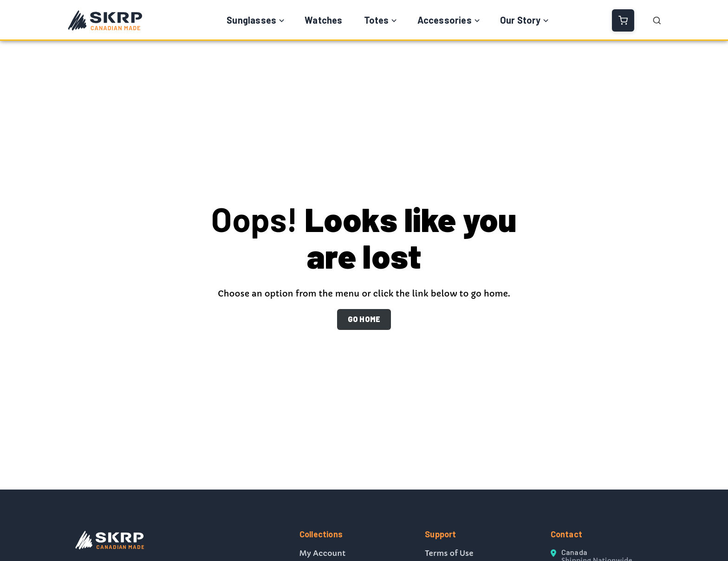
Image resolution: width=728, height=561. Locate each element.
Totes (377, 20)
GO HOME (364, 319)
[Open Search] (657, 20)
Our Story (520, 20)
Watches (323, 20)
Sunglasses (251, 20)
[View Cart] (623, 20)
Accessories (445, 20)
